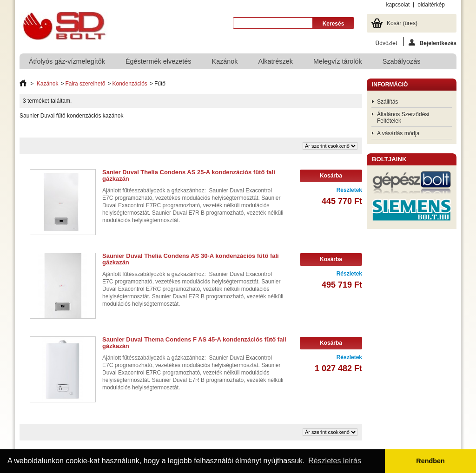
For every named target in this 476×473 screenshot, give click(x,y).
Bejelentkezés (433, 43)
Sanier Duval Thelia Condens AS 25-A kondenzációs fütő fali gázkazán (189, 175)
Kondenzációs (129, 84)
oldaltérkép (431, 5)
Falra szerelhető (85, 84)
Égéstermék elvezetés (159, 61)
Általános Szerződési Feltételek (403, 118)
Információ (390, 85)
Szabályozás (402, 61)
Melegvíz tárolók (338, 61)
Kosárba (331, 176)
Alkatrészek (276, 61)
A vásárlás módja (398, 133)
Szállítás (387, 102)
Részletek (349, 190)
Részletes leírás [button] (335, 461)
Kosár (402, 23)
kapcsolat (398, 5)
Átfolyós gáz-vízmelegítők (67, 61)
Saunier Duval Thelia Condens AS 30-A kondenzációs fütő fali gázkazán (191, 259)
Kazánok (225, 61)
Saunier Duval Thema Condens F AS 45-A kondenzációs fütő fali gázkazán (194, 343)
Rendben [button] (430, 461)
